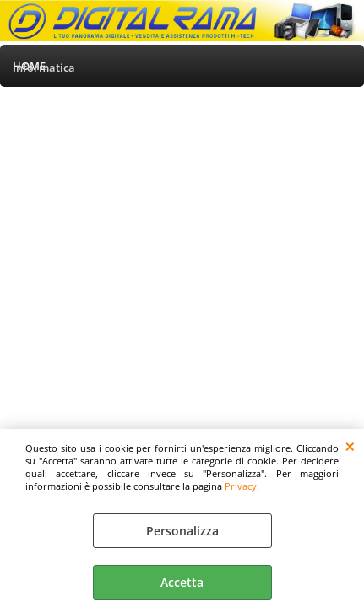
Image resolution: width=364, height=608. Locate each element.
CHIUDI (350, 446)
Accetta (182, 582)
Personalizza (182, 531)
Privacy (241, 486)
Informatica (44, 68)
